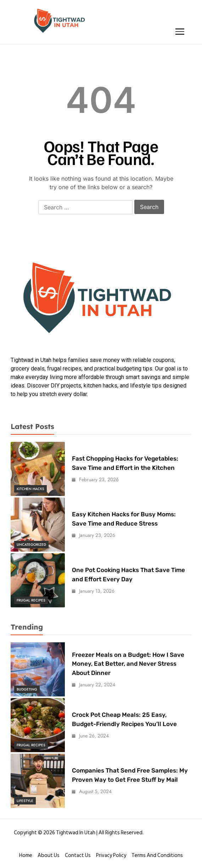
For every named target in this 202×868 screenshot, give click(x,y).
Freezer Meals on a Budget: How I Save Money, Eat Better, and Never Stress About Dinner (128, 664)
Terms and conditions (157, 855)
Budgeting (27, 689)
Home (26, 855)
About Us (49, 855)
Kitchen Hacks (30, 489)
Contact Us (78, 855)
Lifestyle (25, 801)
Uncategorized (31, 545)
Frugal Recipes (31, 600)
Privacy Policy (111, 855)
